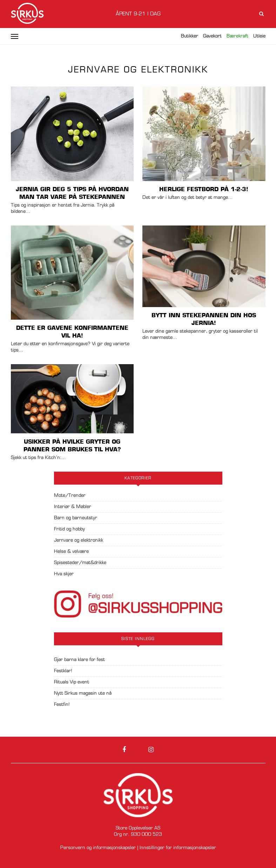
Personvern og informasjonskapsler (98, 848)
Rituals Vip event (72, 682)
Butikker (190, 36)
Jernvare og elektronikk (79, 540)
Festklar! (63, 671)
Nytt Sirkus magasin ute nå (83, 693)
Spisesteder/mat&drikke (80, 563)
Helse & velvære (71, 552)
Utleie (259, 36)
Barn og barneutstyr (76, 518)
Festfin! (62, 705)
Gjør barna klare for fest (79, 660)
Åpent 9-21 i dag (138, 14)
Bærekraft (237, 36)
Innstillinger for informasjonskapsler (178, 848)
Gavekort (212, 36)
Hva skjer (64, 574)
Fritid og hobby (69, 529)
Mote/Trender (70, 496)
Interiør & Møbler (73, 507)
